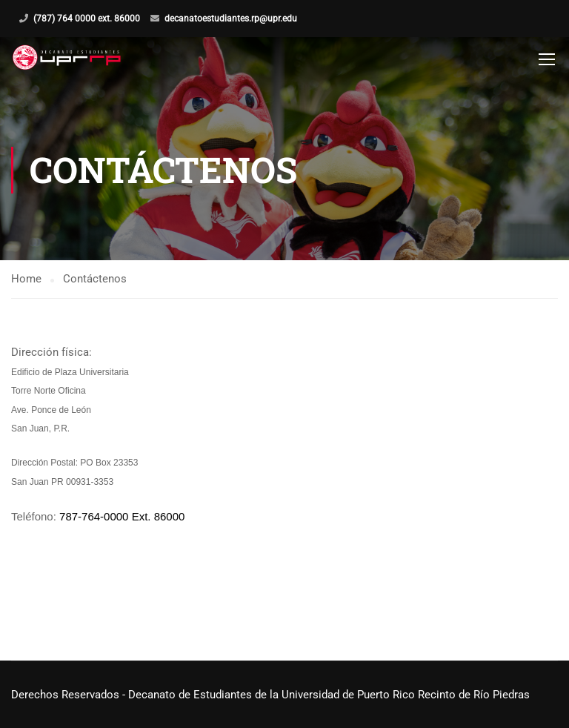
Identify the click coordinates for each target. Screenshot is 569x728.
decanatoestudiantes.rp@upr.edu (231, 19)
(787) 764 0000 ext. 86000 (87, 19)
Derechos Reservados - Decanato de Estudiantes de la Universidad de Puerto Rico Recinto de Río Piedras (270, 695)
